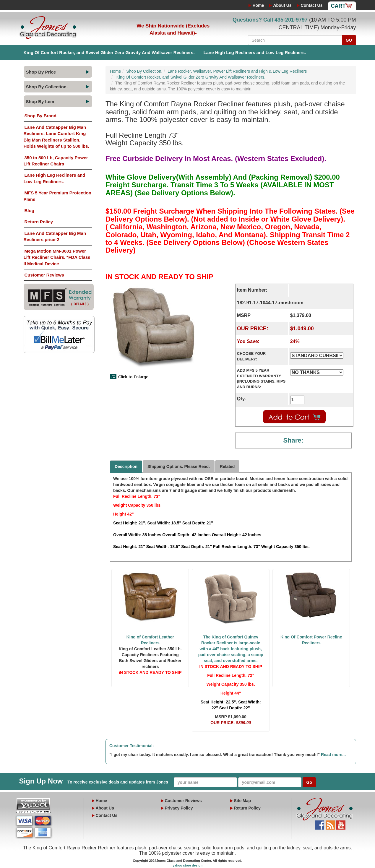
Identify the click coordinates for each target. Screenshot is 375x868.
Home (258, 5)
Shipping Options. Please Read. (179, 466)
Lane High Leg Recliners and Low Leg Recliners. (255, 52)
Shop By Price (41, 72)
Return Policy (39, 222)
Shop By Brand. (41, 116)
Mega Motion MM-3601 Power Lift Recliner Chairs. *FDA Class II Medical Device (57, 257)
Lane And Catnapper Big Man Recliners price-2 (55, 236)
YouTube (341, 823)
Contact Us (312, 5)
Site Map (243, 801)
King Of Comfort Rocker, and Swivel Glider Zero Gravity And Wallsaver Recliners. (109, 52)
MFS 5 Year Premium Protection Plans (57, 196)
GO (349, 40)
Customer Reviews (44, 275)
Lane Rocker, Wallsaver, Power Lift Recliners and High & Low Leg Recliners (237, 71)
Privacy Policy (179, 808)
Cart (338, 6)
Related (227, 466)
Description (126, 466)
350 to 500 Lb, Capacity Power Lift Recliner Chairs (56, 161)
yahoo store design (187, 865)
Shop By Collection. (47, 87)
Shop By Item (40, 101)
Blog (29, 211)
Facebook (320, 823)
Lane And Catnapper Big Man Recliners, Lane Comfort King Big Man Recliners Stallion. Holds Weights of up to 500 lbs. (56, 137)
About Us (282, 5)
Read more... (333, 755)
